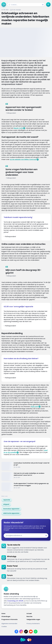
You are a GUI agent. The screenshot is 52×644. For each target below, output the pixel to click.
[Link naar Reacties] (39, 616)
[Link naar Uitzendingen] (13, 616)
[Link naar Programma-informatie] (13, 619)
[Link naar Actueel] (39, 614)
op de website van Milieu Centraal (23, 159)
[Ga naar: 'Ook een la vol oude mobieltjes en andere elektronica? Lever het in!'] (26, 476)
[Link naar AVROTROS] (23, 640)
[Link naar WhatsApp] (36, 632)
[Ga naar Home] (4, 4)
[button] (43, 5)
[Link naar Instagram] (21, 632)
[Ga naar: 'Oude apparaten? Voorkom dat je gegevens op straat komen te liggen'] (26, 487)
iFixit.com (35, 407)
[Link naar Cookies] (26, 627)
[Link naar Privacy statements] (39, 624)
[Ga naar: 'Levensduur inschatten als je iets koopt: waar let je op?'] (26, 466)
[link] (7, 500)
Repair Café (18, 128)
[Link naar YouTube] (31, 632)
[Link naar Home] (13, 614)
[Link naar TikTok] (26, 632)
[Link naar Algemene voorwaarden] (13, 624)
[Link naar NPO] (29, 640)
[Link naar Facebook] (16, 632)
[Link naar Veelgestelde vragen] (39, 619)
